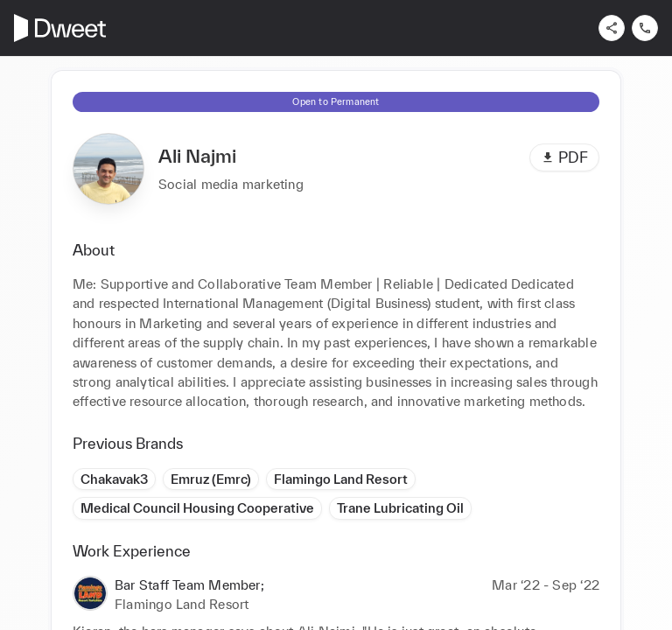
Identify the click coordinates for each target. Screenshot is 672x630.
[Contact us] (645, 28)
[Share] (612, 28)
